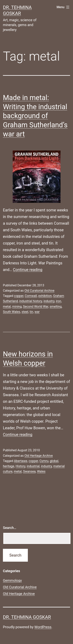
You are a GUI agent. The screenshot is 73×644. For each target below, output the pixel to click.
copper (19, 296)
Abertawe (21, 461)
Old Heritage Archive (38, 456)
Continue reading (28, 270)
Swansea (29, 471)
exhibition (45, 296)
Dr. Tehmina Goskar (27, 617)
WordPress (43, 627)
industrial (33, 466)
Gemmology (12, 580)
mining (17, 307)
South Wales (12, 312)
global (54, 461)
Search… (10, 528)
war (37, 312)
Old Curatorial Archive (39, 291)
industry (49, 301)
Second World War (36, 307)
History (20, 466)
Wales (41, 471)
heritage (9, 466)
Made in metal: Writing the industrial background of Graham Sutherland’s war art (35, 116)
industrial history (31, 301)
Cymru (44, 461)
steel (25, 312)
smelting (56, 307)
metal (7, 307)
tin (31, 312)
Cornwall (31, 296)
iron (58, 301)
